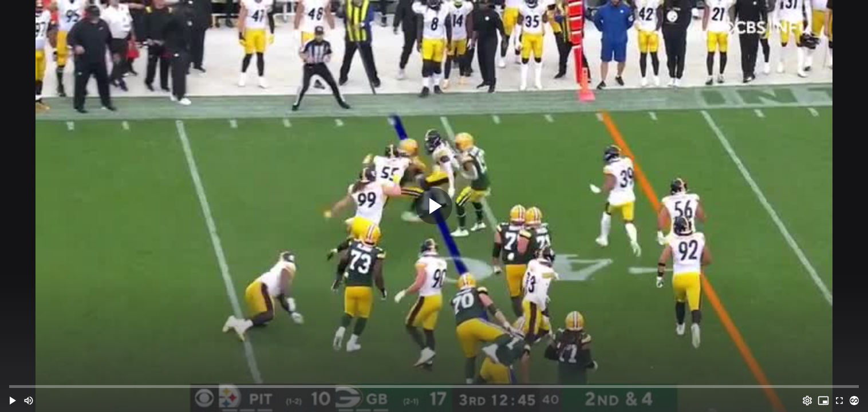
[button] (13, 401)
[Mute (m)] (29, 401)
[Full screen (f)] (839, 401)
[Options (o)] (807, 401)
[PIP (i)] (823, 401)
